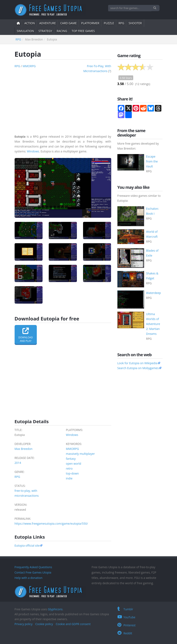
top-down (72, 473)
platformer (90, 23)
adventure (47, 23)
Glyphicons (55, 609)
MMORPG (29, 66)
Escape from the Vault (152, 161)
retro (69, 468)
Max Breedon (24, 449)
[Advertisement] (63, 102)
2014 (18, 463)
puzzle (109, 23)
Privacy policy (24, 624)
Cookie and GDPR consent (73, 624)
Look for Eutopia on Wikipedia (137, 363)
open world (74, 464)
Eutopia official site (27, 545)
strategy (45, 31)
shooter (135, 23)
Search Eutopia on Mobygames (138, 368)
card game (68, 23)
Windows (33, 151)
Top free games (83, 31)
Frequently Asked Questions (33, 567)
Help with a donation (29, 578)
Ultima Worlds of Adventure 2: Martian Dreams (153, 324)
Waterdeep (154, 293)
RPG (121, 23)
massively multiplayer (80, 454)
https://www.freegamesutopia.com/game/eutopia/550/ (51, 524)
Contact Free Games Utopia (33, 572)
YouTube (126, 617)
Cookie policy (44, 624)
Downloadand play (26, 335)
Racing (62, 31)
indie (69, 478)
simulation (25, 31)
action (30, 23)
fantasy (71, 459)
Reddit (125, 633)
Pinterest (127, 625)
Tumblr (125, 609)
